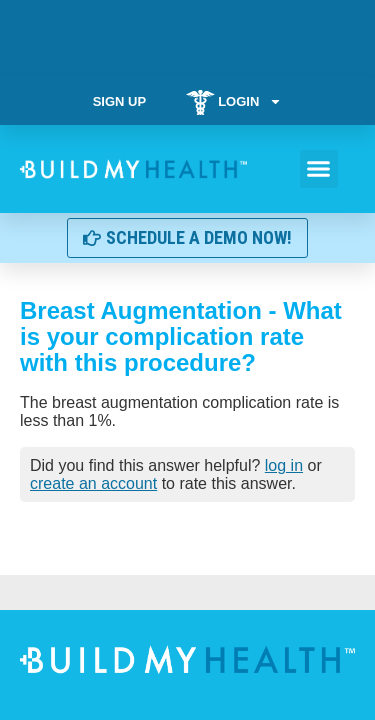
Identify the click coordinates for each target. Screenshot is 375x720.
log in (284, 465)
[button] (319, 169)
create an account (93, 483)
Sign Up (119, 101)
